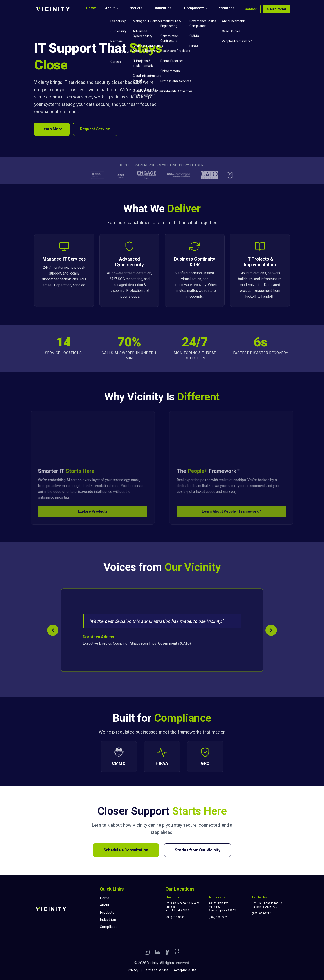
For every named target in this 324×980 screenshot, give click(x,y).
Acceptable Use (185, 970)
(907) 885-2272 (218, 917)
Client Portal (277, 9)
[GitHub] (177, 953)
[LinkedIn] (157, 953)
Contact (251, 9)
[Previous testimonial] (53, 631)
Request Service (97, 129)
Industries (163, 8)
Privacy (133, 970)
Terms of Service (156, 970)
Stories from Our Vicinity (199, 851)
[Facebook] (167, 953)
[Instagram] (147, 953)
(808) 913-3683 (175, 917)
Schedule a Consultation (125, 851)
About (110, 8)
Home (91, 8)
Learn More (52, 129)
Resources (225, 8)
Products (135, 8)
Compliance (194, 8)
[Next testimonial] (271, 631)
